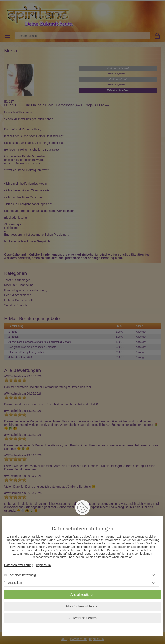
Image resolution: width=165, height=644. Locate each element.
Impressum (43, 565)
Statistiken (15, 583)
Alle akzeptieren (82, 595)
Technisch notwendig (22, 575)
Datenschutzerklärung (19, 565)
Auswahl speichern (82, 618)
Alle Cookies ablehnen (82, 606)
